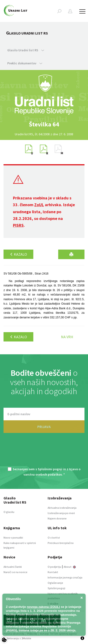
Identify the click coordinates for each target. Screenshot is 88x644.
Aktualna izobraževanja (62, 508)
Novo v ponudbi (13, 538)
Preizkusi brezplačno (61, 543)
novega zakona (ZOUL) (44, 607)
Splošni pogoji (56, 588)
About (70, 567)
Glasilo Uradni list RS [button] (26, 50)
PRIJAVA (44, 427)
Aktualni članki (13, 567)
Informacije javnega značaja (65, 577)
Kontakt (53, 572)
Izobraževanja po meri (61, 513)
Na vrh (67, 337)
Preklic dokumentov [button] (25, 63)
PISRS (18, 225)
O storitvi (54, 538)
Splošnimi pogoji (50, 469)
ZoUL (39, 205)
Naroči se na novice (15, 572)
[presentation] (44, 453)
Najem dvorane (57, 518)
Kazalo (18, 254)
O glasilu (9, 512)
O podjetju (54, 567)
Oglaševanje (55, 583)
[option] (44, 124)
